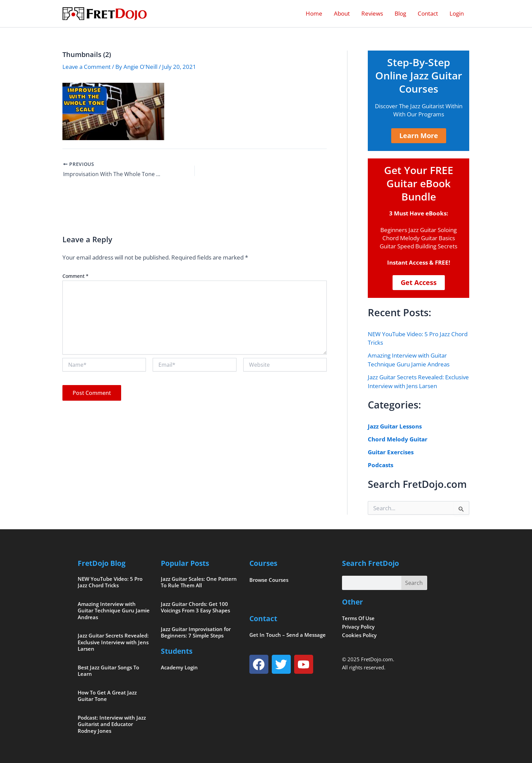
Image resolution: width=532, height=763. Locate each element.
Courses (263, 563)
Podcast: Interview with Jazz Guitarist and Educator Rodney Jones (112, 724)
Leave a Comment (87, 67)
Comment (75, 276)
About (342, 13)
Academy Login (179, 667)
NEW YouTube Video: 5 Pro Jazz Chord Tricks (110, 582)
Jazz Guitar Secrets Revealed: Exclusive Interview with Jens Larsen (113, 642)
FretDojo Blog (102, 563)
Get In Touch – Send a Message (288, 635)
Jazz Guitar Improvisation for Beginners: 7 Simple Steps (196, 632)
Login (457, 13)
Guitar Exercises (391, 452)
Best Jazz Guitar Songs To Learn (108, 671)
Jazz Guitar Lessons (395, 426)
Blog (400, 13)
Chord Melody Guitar (398, 439)
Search (414, 583)
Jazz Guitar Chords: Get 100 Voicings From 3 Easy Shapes (195, 607)
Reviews (372, 13)
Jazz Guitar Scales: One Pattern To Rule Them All (199, 582)
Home (314, 13)
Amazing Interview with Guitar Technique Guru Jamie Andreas (114, 611)
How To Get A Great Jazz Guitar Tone (107, 696)
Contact (428, 13)
